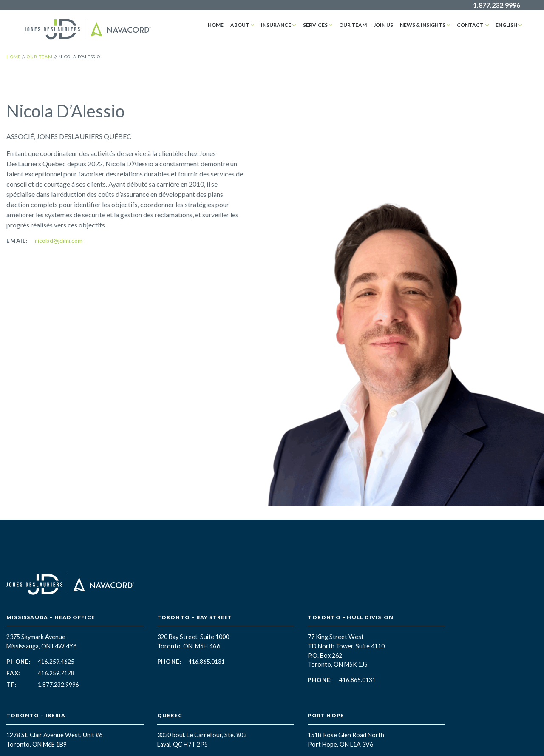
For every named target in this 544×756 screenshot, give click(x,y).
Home (216, 25)
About (240, 25)
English (506, 25)
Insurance (276, 25)
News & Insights (423, 25)
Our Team (353, 25)
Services (315, 25)
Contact (471, 25)
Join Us (383, 25)
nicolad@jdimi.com (59, 241)
